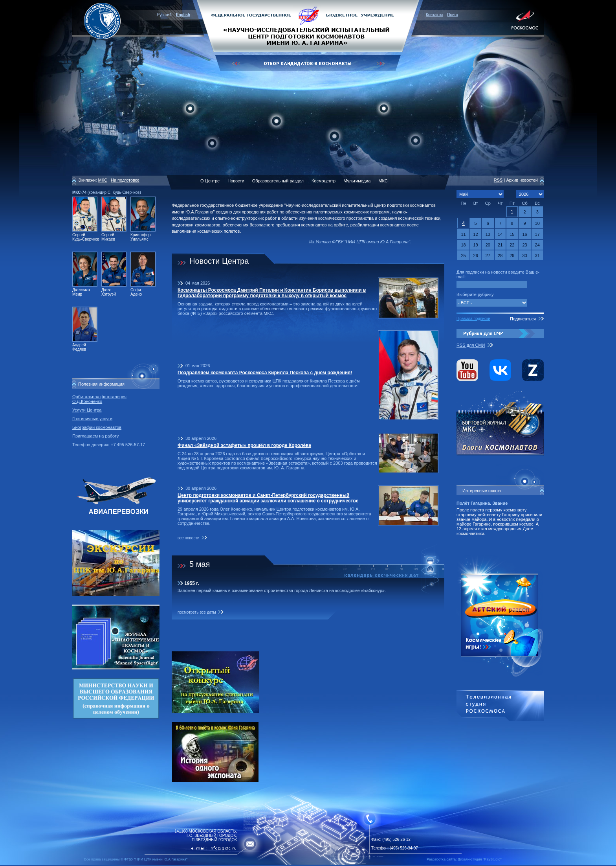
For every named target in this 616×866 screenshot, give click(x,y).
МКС (103, 180)
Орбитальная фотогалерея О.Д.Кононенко (99, 399)
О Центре (210, 181)
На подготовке (125, 180)
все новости (189, 538)
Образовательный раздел (278, 181)
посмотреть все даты (197, 612)
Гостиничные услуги (92, 419)
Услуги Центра (87, 410)
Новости (236, 181)
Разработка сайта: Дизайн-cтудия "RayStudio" (464, 859)
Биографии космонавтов (97, 427)
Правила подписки (473, 319)
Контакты (434, 15)
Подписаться (523, 319)
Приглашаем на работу (95, 436)
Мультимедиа (357, 181)
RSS (498, 180)
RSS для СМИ (471, 345)
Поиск (453, 15)
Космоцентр (324, 181)
